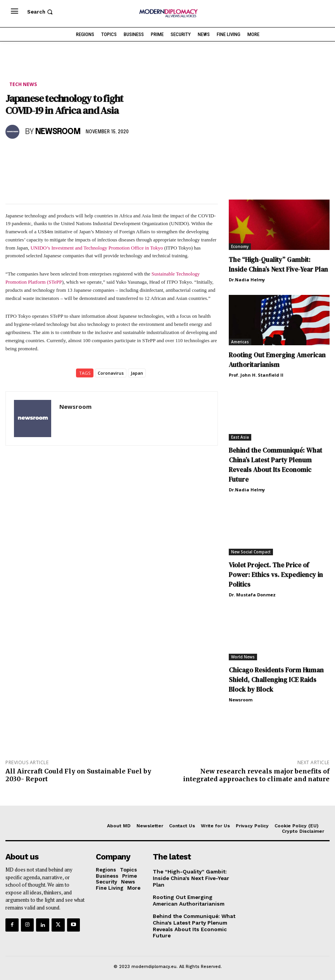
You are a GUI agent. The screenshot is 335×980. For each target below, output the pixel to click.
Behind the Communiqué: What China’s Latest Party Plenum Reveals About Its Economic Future (275, 464)
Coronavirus (111, 373)
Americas (240, 341)
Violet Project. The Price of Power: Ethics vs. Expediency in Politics (276, 574)
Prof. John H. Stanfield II (256, 375)
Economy (240, 246)
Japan (137, 373)
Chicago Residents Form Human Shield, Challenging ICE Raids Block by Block (276, 679)
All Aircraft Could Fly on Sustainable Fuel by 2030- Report (78, 774)
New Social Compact (251, 551)
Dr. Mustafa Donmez (252, 594)
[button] (41, 12)
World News (243, 656)
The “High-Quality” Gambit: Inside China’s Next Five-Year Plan (189, 878)
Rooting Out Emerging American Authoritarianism (277, 359)
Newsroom (58, 132)
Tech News (23, 84)
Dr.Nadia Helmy (247, 280)
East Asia (240, 437)
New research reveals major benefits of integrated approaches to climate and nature (256, 774)
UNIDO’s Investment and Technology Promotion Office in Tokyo (98, 248)
